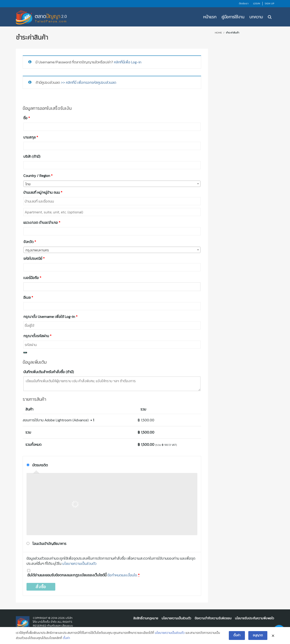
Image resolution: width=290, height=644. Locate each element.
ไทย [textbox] (28, 184)
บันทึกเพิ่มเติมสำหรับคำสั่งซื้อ (49, 372)
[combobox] (112, 184)
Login (257, 3)
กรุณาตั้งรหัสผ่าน (37, 336)
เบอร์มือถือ (32, 278)
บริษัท (32, 156)
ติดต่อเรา (244, 3)
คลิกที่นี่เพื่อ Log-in (128, 62)
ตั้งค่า (66, 639)
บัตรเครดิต (40, 465)
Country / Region (38, 176)
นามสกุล (31, 137)
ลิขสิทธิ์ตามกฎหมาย (146, 618)
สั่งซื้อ (41, 587)
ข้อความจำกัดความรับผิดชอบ (213, 618)
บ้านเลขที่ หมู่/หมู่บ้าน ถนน (43, 192)
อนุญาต (258, 636)
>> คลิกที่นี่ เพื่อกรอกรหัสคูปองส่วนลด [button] (89, 82)
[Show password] (25, 353)
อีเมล (28, 297)
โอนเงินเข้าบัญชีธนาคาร (49, 544)
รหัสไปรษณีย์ (34, 258)
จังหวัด (30, 242)
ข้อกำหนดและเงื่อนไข (122, 575)
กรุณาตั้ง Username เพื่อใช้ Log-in (50, 317)
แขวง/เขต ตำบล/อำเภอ (42, 222)
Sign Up (269, 3)
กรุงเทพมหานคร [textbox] (37, 250)
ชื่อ (27, 118)
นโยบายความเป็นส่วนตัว (79, 563)
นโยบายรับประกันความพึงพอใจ (255, 618)
